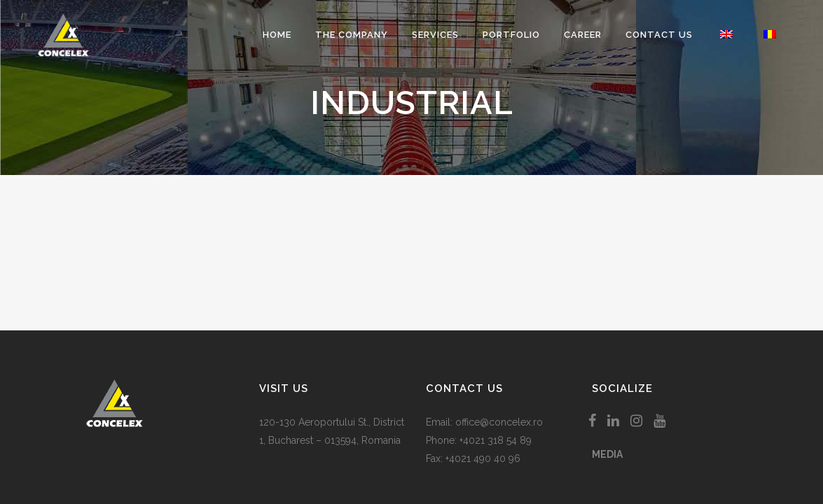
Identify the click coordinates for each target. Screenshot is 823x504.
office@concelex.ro (499, 422)
